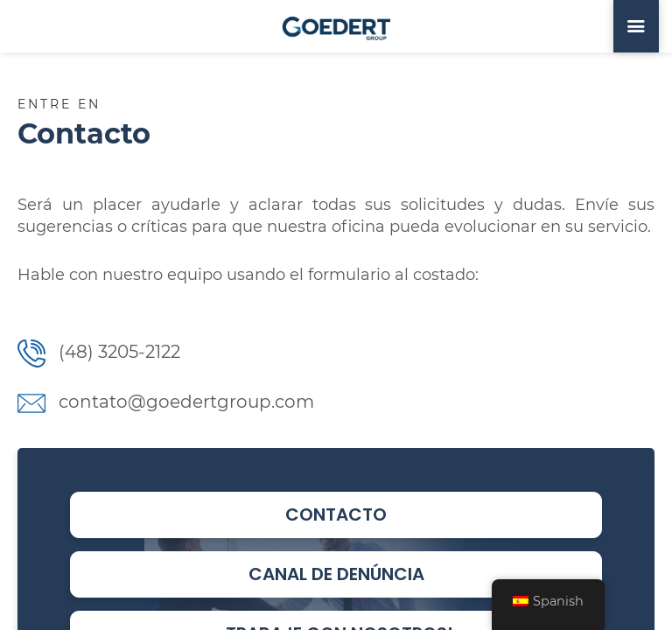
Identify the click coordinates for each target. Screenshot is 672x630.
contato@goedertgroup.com (166, 402)
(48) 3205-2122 (99, 352)
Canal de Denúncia (336, 574)
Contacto (336, 514)
